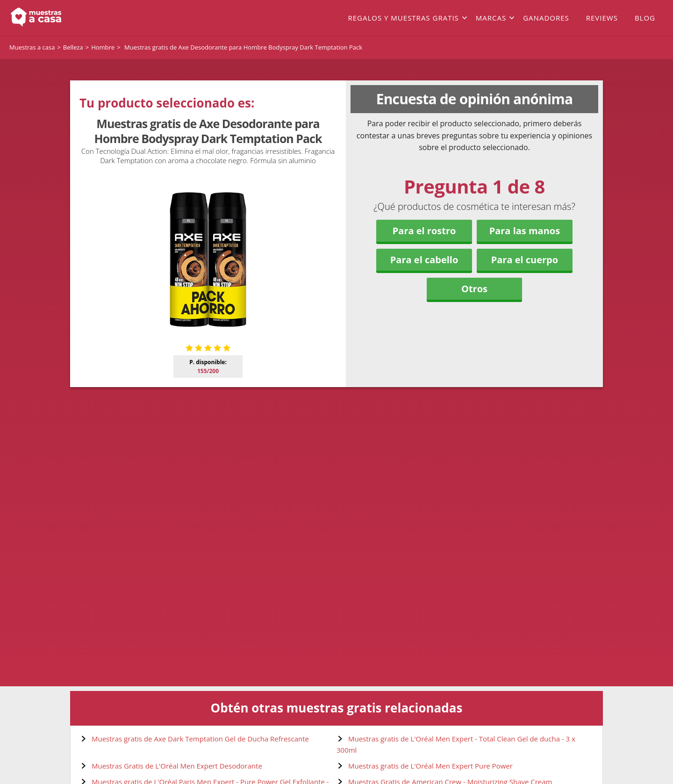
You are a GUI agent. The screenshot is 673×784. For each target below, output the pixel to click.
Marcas (491, 18)
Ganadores (546, 18)
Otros (474, 289)
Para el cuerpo (525, 260)
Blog (645, 18)
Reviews (602, 18)
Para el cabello (424, 260)
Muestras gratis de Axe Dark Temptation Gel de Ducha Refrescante (200, 739)
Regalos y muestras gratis (403, 18)
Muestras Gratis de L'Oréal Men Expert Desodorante (177, 766)
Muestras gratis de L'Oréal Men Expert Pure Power (430, 766)
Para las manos (525, 231)
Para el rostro (424, 231)
